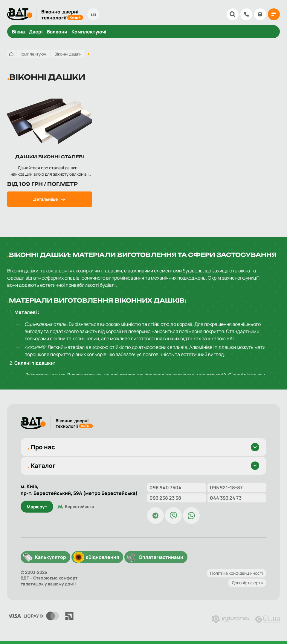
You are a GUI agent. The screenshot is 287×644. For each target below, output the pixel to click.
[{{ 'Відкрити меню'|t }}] (274, 14)
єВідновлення (102, 557)
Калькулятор (260, 14)
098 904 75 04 (246, 14)
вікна (244, 271)
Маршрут (37, 507)
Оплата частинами (161, 557)
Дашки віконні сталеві (50, 157)
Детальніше (45, 199)
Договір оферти (247, 583)
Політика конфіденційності (236, 573)
